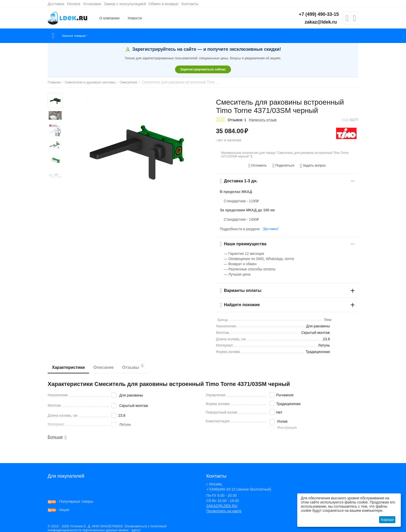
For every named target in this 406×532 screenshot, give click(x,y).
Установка (92, 4)
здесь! (135, 528)
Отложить (260, 165)
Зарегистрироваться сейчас (203, 69)
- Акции (59, 508)
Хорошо (387, 520)
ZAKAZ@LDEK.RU (222, 504)
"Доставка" (270, 227)
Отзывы (138, 365)
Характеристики (69, 366)
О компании (109, 18)
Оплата (74, 4)
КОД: (345, 120)
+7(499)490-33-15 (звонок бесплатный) (239, 487)
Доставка (56, 4)
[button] (283, 165)
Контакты (190, 4)
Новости (135, 18)
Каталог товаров (78, 36)
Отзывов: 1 (237, 120)
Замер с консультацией (125, 4)
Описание (106, 366)
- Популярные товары (71, 500)
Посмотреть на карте (224, 509)
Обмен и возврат (164, 4)
